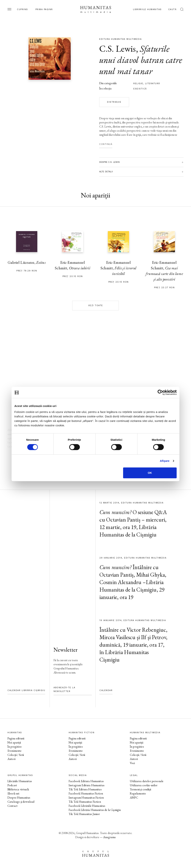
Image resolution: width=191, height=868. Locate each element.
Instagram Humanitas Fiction (86, 798)
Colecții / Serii (16, 755)
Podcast (12, 785)
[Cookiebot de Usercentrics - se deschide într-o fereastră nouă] (160, 392)
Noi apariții (14, 742)
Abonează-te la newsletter (64, 689)
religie (138, 84)
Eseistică (140, 89)
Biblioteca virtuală (18, 789)
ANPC (134, 798)
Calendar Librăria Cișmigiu (26, 690)
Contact (12, 806)
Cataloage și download (21, 802)
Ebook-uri (13, 793)
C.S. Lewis (118, 49)
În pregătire (15, 747)
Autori (11, 759)
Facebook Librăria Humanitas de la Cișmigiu (95, 810)
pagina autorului (20, 384)
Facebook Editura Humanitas (86, 781)
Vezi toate (96, 305)
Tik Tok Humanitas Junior (84, 814)
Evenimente (15, 751)
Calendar (106, 690)
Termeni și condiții (140, 789)
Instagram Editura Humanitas (87, 785)
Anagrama (109, 837)
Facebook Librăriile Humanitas (87, 806)
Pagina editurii (16, 738)
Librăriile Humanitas (147, 9)
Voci (132, 763)
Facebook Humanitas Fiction (86, 793)
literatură (153, 84)
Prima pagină (44, 9)
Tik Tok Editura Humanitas (85, 789)
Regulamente (138, 793)
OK (150, 473)
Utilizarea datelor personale (147, 781)
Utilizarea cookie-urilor (144, 785)
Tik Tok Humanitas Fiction (85, 802)
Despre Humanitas (19, 798)
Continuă (106, 144)
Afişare (165, 461)
